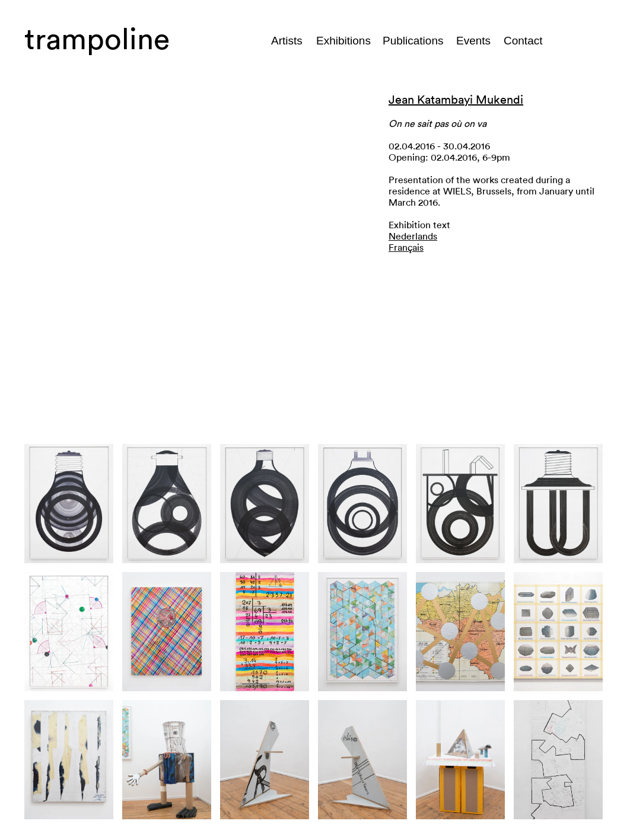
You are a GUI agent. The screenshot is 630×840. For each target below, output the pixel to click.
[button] (198, 253)
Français (406, 248)
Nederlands (413, 237)
